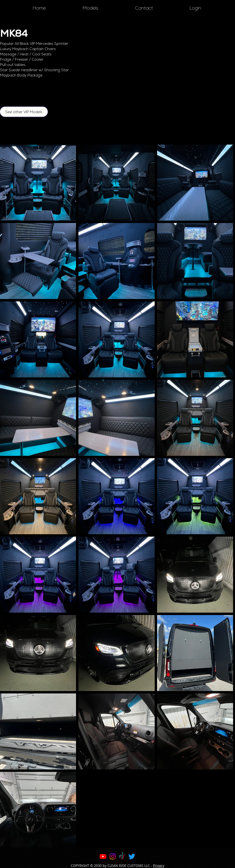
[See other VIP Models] (24, 112)
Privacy (159, 865)
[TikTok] (122, 856)
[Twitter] (132, 856)
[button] (90, 8)
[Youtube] (103, 856)
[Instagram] (113, 856)
